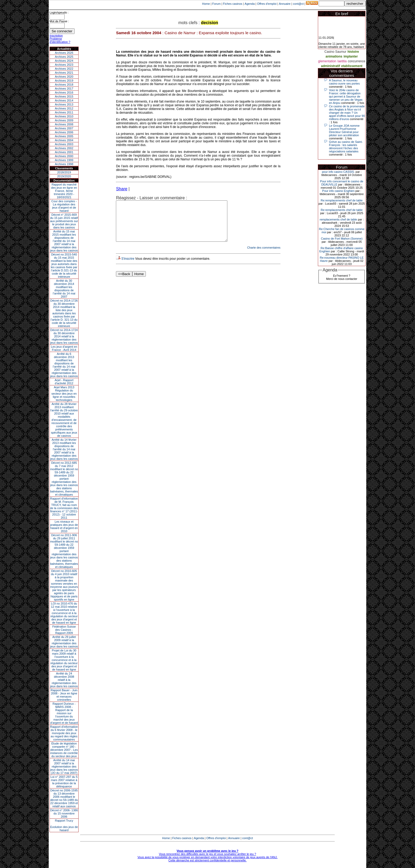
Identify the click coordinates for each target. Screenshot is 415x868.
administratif (331, 66)
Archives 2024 (64, 61)
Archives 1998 (64, 164)
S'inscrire (128, 267)
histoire (353, 52)
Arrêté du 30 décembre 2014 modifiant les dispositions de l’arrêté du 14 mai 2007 (64, 289)
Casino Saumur (335, 52)
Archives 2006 (64, 132)
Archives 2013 (64, 104)
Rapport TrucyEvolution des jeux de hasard (64, 825)
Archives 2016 (64, 92)
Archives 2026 (64, 53)
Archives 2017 (64, 89)
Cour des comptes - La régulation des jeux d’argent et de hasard (64, 206)
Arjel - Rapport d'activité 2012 (64, 382)
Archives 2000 (64, 156)
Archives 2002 (64, 148)
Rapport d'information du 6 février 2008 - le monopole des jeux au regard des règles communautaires (64, 733)
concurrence (357, 61)
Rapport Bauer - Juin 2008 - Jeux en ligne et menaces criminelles (64, 695)
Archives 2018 (64, 85)
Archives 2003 (64, 144)
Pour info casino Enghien (338, 191)
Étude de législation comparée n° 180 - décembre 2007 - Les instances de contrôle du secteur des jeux (64, 750)
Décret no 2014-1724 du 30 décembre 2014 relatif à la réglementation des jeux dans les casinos (64, 336)
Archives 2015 (64, 96)
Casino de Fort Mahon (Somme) (342, 239)
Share (122, 189)
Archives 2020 (64, 77)
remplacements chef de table (338, 219)
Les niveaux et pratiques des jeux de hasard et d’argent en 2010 (64, 526)
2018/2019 (64, 172)
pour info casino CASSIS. (338, 172)
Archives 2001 (64, 152)
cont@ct (298, 4)
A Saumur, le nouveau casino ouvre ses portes (344, 82)
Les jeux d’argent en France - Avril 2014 (64, 348)
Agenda (250, 4)
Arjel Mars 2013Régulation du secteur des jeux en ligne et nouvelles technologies (64, 394)
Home (206, 4)
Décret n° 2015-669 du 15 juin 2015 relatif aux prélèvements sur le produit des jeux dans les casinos (64, 221)
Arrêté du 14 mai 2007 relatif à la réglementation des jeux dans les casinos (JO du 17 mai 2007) (64, 766)
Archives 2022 (64, 69)
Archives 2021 (64, 73)
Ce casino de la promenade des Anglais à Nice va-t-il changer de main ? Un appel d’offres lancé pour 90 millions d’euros (347, 113)
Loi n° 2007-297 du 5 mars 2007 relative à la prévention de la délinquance (64, 782)
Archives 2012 (64, 108)
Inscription (56, 36)
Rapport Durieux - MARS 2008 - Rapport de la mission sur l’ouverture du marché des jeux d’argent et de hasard (64, 713)
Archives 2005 (64, 136)
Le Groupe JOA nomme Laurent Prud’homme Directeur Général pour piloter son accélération (344, 130)
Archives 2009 (64, 120)
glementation (327, 61)
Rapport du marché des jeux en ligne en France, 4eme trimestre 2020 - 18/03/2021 (64, 191)
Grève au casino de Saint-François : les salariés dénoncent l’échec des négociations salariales (346, 147)
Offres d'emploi (267, 4)
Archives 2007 (64, 128)
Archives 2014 (64, 100)
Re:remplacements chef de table (342, 200)
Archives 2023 (64, 65)
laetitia (342, 61)
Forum (216, 4)
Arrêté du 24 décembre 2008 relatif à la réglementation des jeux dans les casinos (64, 680)
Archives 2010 (64, 116)
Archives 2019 (64, 81)
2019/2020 (64, 176)
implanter (351, 56)
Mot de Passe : (59, 21)
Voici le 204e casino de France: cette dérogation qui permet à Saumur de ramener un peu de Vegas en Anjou (346, 96)
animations (334, 56)
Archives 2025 (64, 57)
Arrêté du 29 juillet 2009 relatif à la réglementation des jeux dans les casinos (64, 642)
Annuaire (285, 4)
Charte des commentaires (264, 255)
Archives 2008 (64, 124)
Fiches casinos (233, 4)
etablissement (352, 66)
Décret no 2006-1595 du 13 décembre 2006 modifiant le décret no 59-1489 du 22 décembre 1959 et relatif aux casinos (64, 798)
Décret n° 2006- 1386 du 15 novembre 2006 (64, 813)
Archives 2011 (64, 112)
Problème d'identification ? (60, 40)
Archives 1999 (64, 160)
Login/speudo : (59, 12)
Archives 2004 (64, 140)
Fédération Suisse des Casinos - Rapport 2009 (64, 630)
